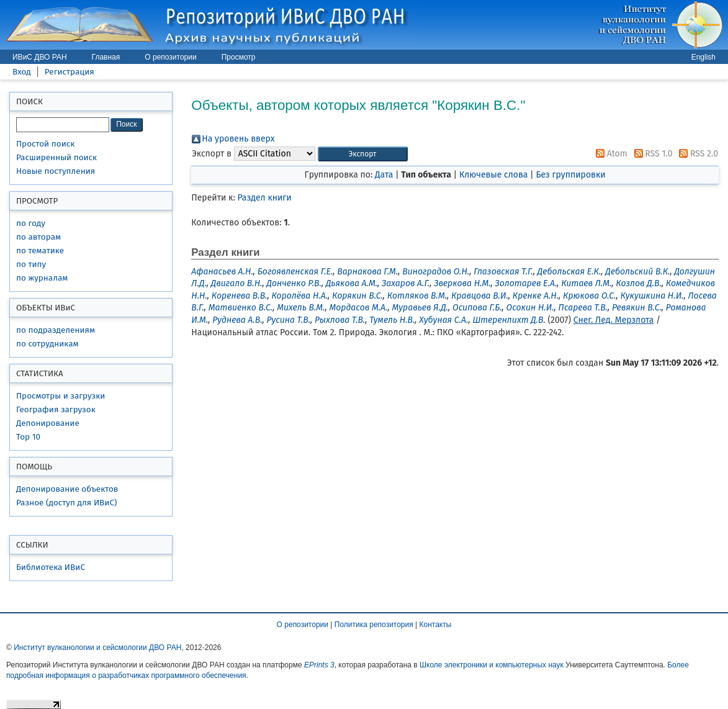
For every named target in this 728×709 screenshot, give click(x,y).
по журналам (42, 278)
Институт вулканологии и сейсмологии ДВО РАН (97, 648)
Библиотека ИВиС (51, 567)
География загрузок (56, 409)
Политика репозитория (374, 625)
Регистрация (70, 72)
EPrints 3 (319, 665)
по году (31, 223)
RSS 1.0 (651, 154)
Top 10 (28, 437)
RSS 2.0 (696, 154)
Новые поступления (56, 171)
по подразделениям (56, 330)
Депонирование (48, 423)
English (703, 57)
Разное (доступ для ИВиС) (66, 503)
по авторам (38, 237)
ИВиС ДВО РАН (40, 57)
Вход (22, 72)
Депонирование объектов (67, 489)
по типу (31, 264)
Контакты (436, 625)
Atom (609, 154)
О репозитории (170, 57)
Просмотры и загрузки (61, 396)
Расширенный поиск (56, 157)
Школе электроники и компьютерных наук (492, 665)
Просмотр (239, 57)
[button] (363, 154)
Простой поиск (45, 144)
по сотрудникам (47, 344)
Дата (384, 175)
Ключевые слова (493, 175)
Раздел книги (265, 198)
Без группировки (570, 175)
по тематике (40, 251)
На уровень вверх (238, 139)
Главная (106, 57)
